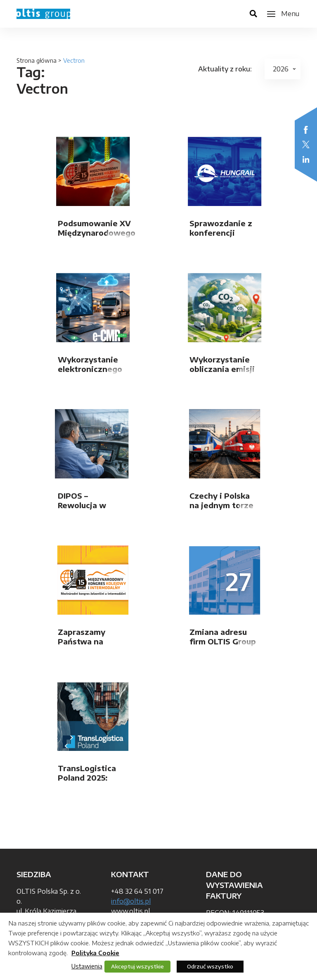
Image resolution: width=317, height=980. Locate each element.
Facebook (306, 130)
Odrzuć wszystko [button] (210, 966)
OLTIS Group (43, 14)
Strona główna (37, 60)
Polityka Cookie (95, 953)
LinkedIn (306, 159)
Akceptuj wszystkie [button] (137, 966)
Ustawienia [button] (87, 966)
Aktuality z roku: (225, 69)
